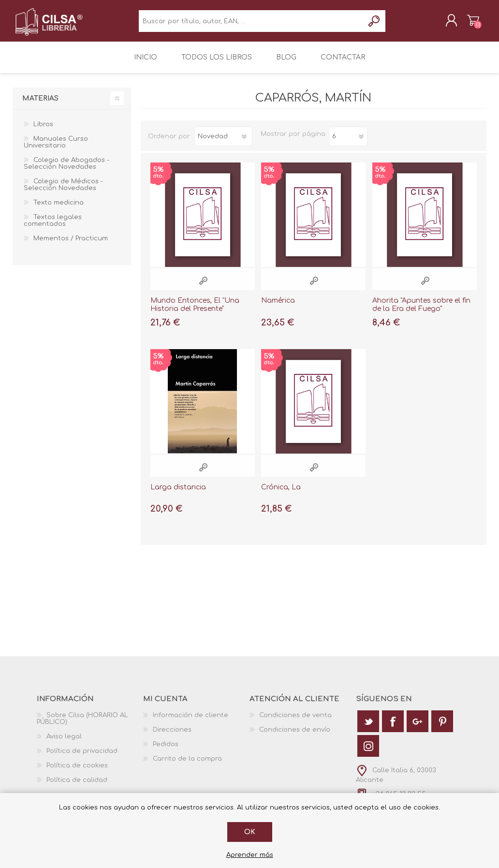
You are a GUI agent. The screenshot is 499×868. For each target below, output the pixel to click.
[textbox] (251, 24)
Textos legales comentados (53, 227)
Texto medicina (59, 209)
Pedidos (166, 751)
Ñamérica (278, 307)
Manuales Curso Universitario (56, 149)
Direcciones (172, 736)
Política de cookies (77, 772)
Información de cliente (191, 722)
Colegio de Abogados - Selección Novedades (66, 170)
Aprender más (250, 855)
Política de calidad (77, 787)
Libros (43, 131)
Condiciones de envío (295, 736)
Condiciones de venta (295, 722)
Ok (250, 832)
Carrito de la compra (463, 24)
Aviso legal (64, 743)
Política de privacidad (82, 758)
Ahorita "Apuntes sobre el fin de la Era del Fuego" (421, 311)
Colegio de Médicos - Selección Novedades (63, 191)
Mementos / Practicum (71, 245)
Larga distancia (178, 494)
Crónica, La (281, 494)
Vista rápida (203, 287)
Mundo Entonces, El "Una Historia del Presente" (195, 311)
